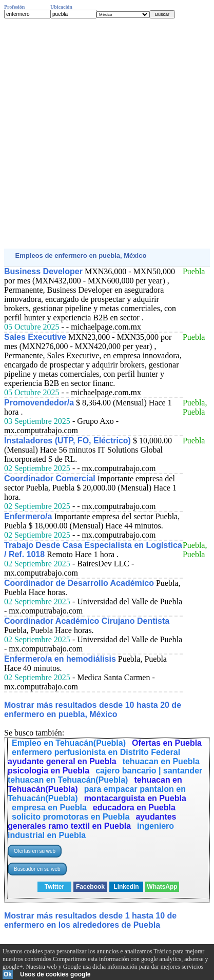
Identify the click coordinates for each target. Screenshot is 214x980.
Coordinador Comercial (50, 478)
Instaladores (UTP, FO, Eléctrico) (67, 441)
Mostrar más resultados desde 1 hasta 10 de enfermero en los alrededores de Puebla (90, 920)
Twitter (54, 887)
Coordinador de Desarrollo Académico (79, 583)
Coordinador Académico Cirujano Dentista (87, 621)
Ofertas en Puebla (167, 743)
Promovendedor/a (39, 403)
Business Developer (43, 271)
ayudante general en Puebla (62, 761)
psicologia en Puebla (48, 771)
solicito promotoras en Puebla (71, 817)
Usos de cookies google (55, 974)
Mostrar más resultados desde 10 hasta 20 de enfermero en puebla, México (93, 710)
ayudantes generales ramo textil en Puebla (92, 821)
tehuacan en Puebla (161, 761)
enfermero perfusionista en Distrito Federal (96, 752)
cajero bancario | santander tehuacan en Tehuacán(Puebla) (105, 775)
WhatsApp (162, 887)
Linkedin (126, 887)
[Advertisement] (107, 134)
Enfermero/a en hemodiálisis (60, 659)
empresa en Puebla (49, 808)
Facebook (90, 887)
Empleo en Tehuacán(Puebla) (69, 743)
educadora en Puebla (134, 808)
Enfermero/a (28, 516)
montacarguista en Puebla (135, 798)
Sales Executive (35, 337)
